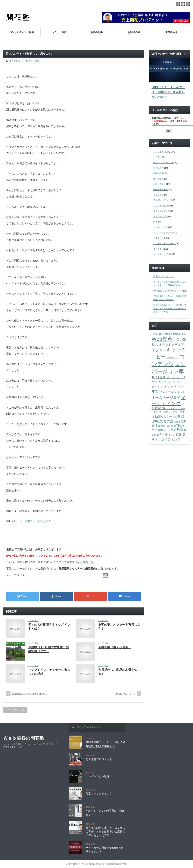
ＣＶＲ (171, 435)
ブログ (164, 392)
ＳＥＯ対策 (159, 195)
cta (167, 334)
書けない (162, 426)
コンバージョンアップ (164, 233)
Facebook (175, 334)
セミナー (157, 157)
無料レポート (164, 430)
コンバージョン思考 (98, 776)
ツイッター (167, 382)
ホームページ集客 (166, 398)
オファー (159, 350)
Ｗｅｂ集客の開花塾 (24, 738)
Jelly (184, 334)
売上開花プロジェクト (164, 276)
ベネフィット (160, 238)
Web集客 (162, 339)
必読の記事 (96, 32)
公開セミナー (160, 184)
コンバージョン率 (162, 206)
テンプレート (179, 382)
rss (178, 4)
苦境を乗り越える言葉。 (115, 647)
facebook (188, 4)
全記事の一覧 (85, 562)
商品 (175, 417)
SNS (156, 222)
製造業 (182, 430)
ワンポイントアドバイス (165, 243)
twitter (183, 4)
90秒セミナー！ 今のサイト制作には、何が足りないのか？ (168, 92)
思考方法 (167, 421)
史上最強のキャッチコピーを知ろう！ (29, 694)
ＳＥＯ (180, 434)
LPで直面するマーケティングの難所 (170, 291)
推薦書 (177, 422)
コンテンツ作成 (161, 227)
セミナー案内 (59, 32)
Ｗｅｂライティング (166, 439)
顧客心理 (162, 435)
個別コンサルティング (38, 521)
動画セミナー (163, 417)
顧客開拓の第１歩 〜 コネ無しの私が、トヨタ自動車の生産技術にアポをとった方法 (170, 308)
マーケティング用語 (163, 254)
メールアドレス (16, 575)
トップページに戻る (15, 710)
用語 (174, 430)
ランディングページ (163, 200)
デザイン (156, 387)
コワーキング (172, 358)
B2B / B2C (158, 334)
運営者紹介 (171, 32)
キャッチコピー (161, 216)
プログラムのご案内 (163, 152)
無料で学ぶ (159, 179)
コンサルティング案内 (22, 32)
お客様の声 (134, 32)
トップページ (167, 387)
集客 (154, 435)
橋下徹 (170, 426)
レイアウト (174, 412)
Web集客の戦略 (161, 189)
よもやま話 (15, 61)
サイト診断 (34, 61)
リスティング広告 (160, 412)
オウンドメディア (162, 211)
